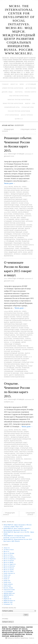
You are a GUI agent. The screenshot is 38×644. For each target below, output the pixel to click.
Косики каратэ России (13, 227)
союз (17, 249)
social (7, 218)
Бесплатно (25, 190)
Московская (9, 479)
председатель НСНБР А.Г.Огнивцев (18, 494)
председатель (10, 239)
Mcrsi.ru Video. (9, 571)
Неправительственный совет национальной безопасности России (16, 201)
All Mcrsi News (9, 550)
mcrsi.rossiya (10, 216)
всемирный (21, 225)
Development (23, 212)
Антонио (29, 221)
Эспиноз (17, 254)
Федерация (13, 252)
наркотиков (9, 230)
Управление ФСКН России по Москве (19, 250)
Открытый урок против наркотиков (18, 490)
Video (24, 187)
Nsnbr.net (7, 577)
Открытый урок (28, 107)
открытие (24, 484)
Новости (14, 203)
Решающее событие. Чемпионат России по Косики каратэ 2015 (19, 245)
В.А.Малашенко (27, 468)
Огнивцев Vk (8, 604)
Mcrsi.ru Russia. (9, 568)
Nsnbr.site (7, 580)
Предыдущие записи (9, 514)
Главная (5, 84)
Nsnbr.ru (6, 579)
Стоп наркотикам (12, 115)
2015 (9, 212)
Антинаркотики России (13, 189)
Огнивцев (8, 234)
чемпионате (19, 375)
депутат (20, 470)
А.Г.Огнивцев (31, 84)
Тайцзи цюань (10, 210)
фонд (16, 503)
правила (21, 238)
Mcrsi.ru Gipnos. (9, 557)
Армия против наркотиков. (13, 88)
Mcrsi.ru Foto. (8, 555)
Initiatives (8, 214)
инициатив (10, 350)
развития (25, 241)
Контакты (19, 92)
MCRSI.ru (20, 216)
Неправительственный (13, 232)
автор (17, 219)
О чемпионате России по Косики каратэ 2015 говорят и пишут (18, 359)
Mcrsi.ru (18, 187)
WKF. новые (21, 218)
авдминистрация (11, 463)
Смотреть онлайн (26, 209)
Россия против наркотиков (19, 111)
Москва (21, 229)
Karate (28, 214)
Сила (16, 209)
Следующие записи (30, 514)
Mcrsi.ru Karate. (9, 560)
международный (11, 229)
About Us (14, 84)
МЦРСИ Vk (7, 599)
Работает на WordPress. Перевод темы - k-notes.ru (21, 638)
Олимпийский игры (12, 107)
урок (6, 252)
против (18, 241)
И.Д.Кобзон (28, 470)
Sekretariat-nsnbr (9, 590)
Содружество (15, 497)
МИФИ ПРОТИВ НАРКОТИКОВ (13, 103)
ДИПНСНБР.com (9, 593)
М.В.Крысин (27, 227)
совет (25, 247)
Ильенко (7, 472)
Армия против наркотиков (15, 223)
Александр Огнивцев (16, 154)
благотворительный (12, 468)
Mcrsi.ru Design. (9, 553)
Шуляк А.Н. (19, 119)
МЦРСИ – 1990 (30, 103)
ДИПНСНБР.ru (9, 595)
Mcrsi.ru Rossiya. (9, 566)
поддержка (11, 492)
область (7, 484)
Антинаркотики (19, 221)
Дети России (31, 88)
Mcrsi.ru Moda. (9, 562)
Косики (29, 225)
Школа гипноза (27, 115)
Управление (25, 249)
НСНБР (21, 203)
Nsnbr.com (7, 575)
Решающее (8, 243)
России (11, 247)
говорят (30, 348)
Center (14, 212)
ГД (15, 470)
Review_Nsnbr (8, 588)
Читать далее (10, 183)
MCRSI (11, 187)
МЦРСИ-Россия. (16, 198)
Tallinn (13, 218)
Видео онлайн (10, 192)
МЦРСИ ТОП (8, 602)
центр (30, 252)
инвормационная (19, 472)
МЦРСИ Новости (9, 601)
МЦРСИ (7, 198)
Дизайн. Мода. (7, 92)
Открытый (17, 234)
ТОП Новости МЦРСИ (24, 210)
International (19, 214)
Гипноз (19, 192)
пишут (23, 364)
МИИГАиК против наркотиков (19, 100)
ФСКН (25, 252)
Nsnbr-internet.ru (9, 573)
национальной (20, 230)
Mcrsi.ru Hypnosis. (10, 559)
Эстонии (17, 504)
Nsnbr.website (8, 584)
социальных (9, 249)
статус (12, 499)
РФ (20, 495)
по (15, 238)
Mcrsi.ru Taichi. (9, 570)
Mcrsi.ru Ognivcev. (10, 564)
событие (19, 247)
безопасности (10, 225)
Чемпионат (8, 254)
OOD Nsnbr (7, 586)
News (22, 84)
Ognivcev (28, 216)
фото (20, 252)
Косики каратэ (30, 92)
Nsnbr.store (7, 582)
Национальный (23, 481)
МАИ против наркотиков (19, 96)
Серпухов (26, 495)
